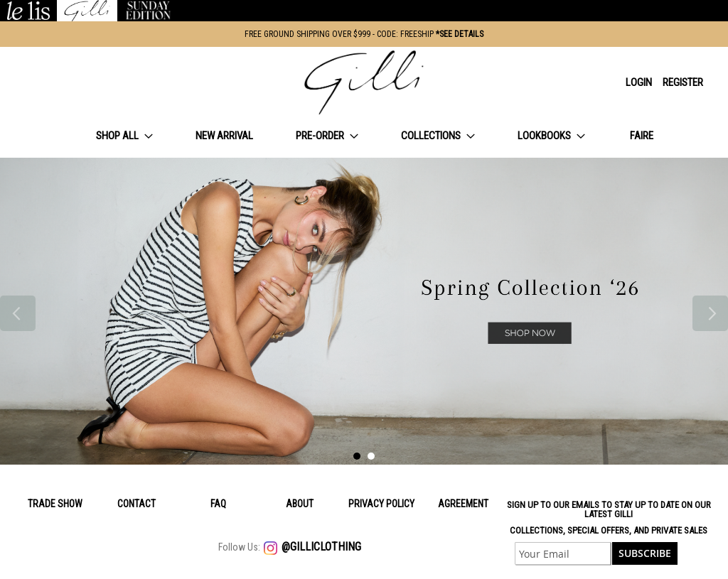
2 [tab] (371, 456)
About (300, 504)
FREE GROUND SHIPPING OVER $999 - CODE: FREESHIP (364, 34)
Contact (136, 504)
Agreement (463, 504)
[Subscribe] (645, 553)
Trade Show (55, 504)
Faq (218, 504)
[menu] (364, 136)
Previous (18, 313)
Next (710, 313)
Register (683, 82)
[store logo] (364, 82)
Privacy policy (381, 504)
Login (639, 82)
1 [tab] (357, 456)
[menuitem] (124, 136)
